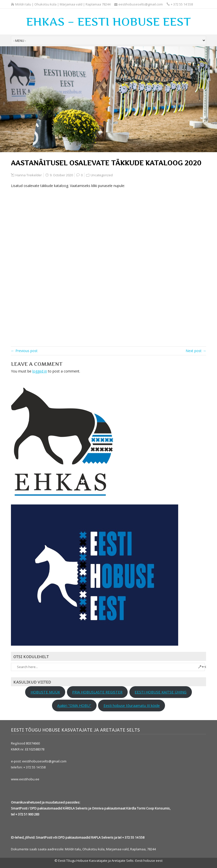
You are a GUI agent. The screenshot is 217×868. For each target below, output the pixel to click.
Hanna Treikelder (29, 175)
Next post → (196, 351)
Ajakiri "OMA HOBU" (74, 705)
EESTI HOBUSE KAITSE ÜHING (161, 692)
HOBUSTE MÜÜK (45, 692)
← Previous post (24, 351)
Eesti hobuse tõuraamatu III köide (132, 705)
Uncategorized (102, 175)
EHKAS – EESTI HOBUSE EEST (108, 22)
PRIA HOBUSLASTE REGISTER (97, 692)
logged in (40, 371)
